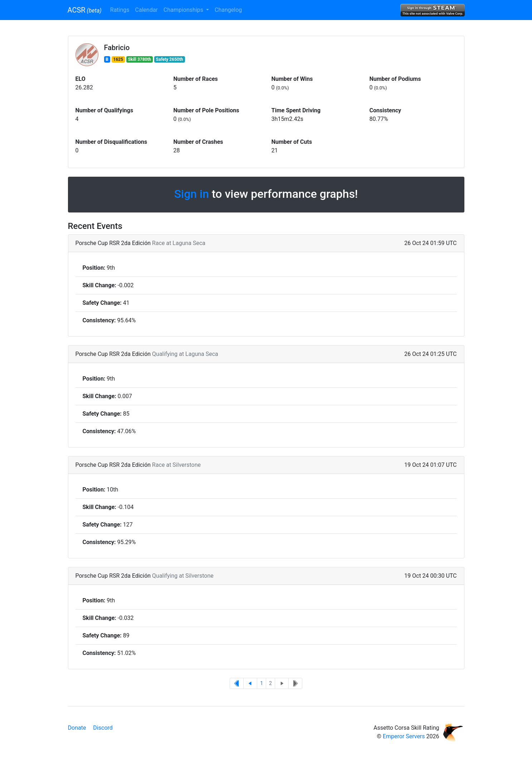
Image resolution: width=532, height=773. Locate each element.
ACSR (85, 10)
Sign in (192, 194)
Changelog (228, 10)
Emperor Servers (404, 736)
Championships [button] (184, 10)
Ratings (120, 10)
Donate (77, 728)
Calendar (147, 10)
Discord (103, 728)
